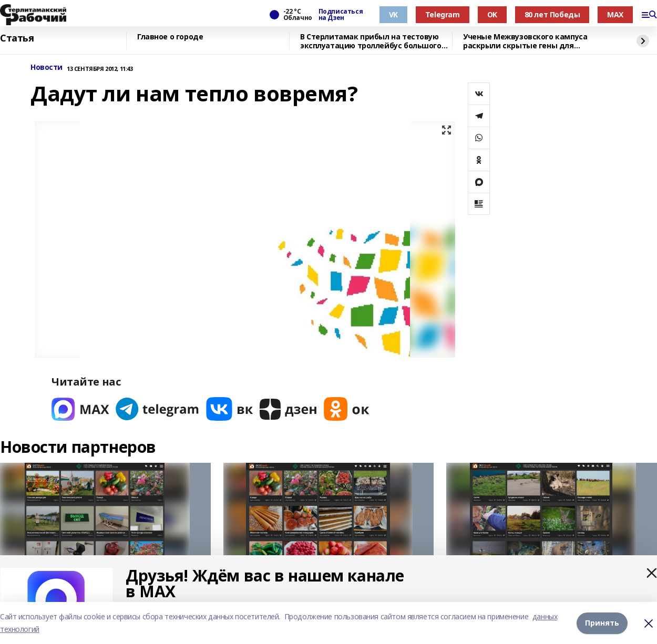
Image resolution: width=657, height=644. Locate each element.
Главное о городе (170, 37)
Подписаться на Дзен (341, 15)
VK (393, 14)
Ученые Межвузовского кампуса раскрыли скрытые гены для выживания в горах (525, 41)
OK (492, 14)
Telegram (443, 14)
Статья (17, 38)
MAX (615, 14)
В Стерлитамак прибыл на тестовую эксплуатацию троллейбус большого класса (371, 41)
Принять (602, 623)
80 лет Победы (552, 14)
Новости (47, 67)
